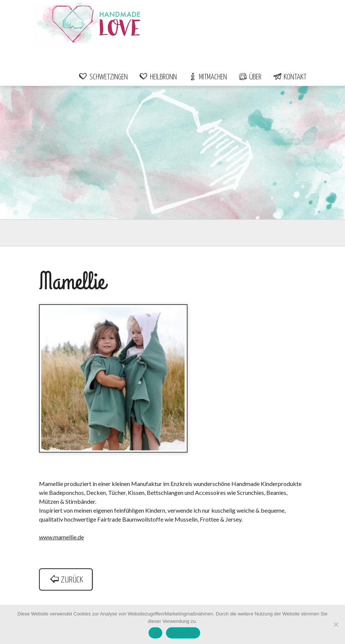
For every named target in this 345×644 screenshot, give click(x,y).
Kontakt (289, 77)
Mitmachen (207, 77)
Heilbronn (158, 77)
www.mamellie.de (61, 537)
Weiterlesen (183, 633)
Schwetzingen (103, 77)
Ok (155, 633)
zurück (66, 580)
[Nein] (336, 624)
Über (250, 77)
